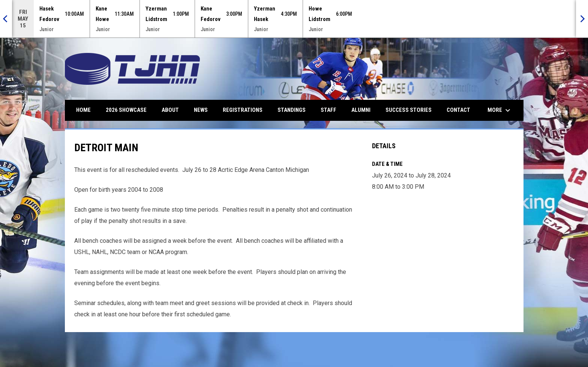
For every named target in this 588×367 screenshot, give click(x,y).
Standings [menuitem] (292, 110)
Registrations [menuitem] (243, 110)
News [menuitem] (201, 110)
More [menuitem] (500, 110)
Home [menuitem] (83, 110)
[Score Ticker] (294, 19)
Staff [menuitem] (328, 110)
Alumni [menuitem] (361, 110)
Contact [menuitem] (458, 110)
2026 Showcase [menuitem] (126, 110)
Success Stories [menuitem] (409, 110)
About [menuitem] (170, 110)
